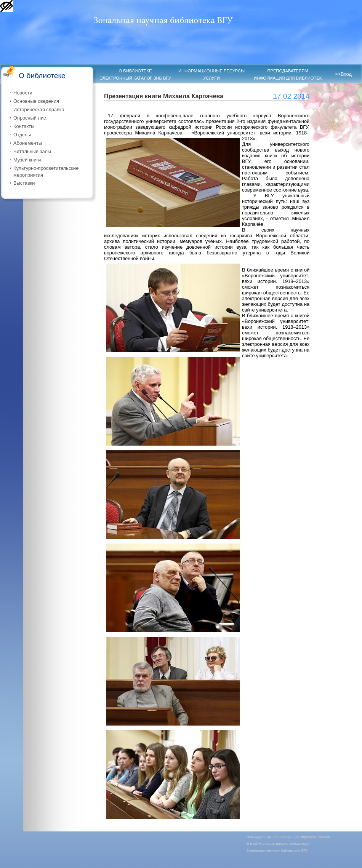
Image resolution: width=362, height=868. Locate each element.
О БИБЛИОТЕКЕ (135, 71)
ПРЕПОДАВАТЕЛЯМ (288, 71)
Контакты (24, 126)
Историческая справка (39, 109)
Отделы (22, 135)
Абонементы (28, 143)
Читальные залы (32, 151)
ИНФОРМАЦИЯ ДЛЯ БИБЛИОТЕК (288, 78)
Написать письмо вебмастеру (284, 843)
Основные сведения (36, 101)
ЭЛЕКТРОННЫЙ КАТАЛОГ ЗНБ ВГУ (135, 78)
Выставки (24, 183)
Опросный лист (31, 118)
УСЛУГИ (211, 78)
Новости (23, 93)
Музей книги (27, 160)
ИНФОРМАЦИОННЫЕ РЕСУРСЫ (211, 71)
